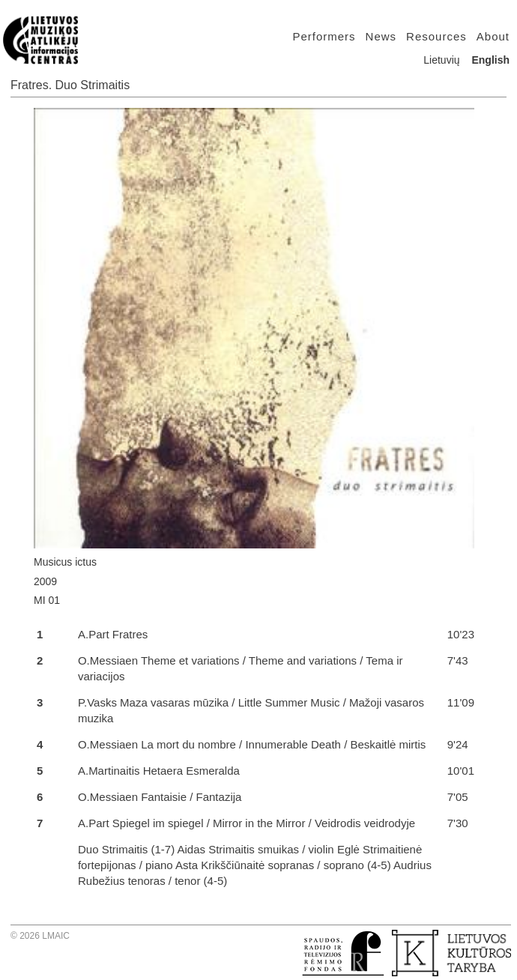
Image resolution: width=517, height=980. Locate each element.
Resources (436, 36)
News (381, 36)
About (493, 36)
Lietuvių (441, 60)
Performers (324, 36)
